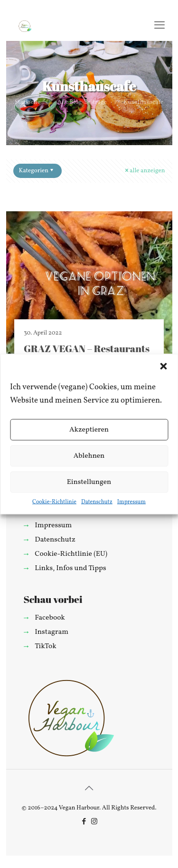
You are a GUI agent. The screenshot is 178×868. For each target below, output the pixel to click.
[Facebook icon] (84, 822)
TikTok (45, 646)
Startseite (28, 102)
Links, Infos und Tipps (70, 568)
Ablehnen (89, 456)
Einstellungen (89, 482)
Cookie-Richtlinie (54, 502)
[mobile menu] (159, 26)
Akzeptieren (89, 429)
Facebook (50, 618)
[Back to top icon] (89, 789)
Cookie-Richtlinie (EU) (71, 554)
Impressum (131, 502)
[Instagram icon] (94, 822)
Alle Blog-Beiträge (82, 102)
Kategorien (37, 171)
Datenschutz (97, 502)
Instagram (52, 632)
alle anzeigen (144, 171)
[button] (163, 366)
